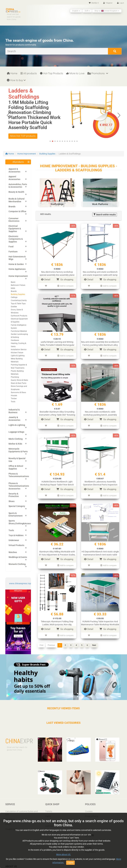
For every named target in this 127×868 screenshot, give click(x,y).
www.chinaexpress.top (20, 583)
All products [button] (18, 162)
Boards (14, 291)
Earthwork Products (19, 316)
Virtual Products (16, 545)
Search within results (105, 215)
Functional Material (19, 331)
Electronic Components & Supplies (16, 239)
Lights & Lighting (18, 356)
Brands (12, 206)
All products (29, 73)
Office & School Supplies (16, 467)
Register (108, 3)
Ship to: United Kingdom (107, 11)
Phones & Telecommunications (19, 475)
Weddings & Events (18, 557)
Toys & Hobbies (16, 535)
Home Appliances (17, 269)
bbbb (13, 288)
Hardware (15, 340)
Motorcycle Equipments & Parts (18, 450)
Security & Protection (14, 495)
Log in (121, 3)
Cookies (89, 811)
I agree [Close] (70, 863)
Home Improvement (27, 154)
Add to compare (65, 286)
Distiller (14, 307)
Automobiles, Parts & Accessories (18, 186)
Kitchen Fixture (17, 353)
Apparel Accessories (14, 178)
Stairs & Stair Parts (19, 383)
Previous (51, 645)
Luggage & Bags (16, 432)
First (41, 645)
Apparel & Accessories (14, 170)
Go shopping (65, 280)
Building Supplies (47, 154)
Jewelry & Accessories (14, 419)
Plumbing (15, 377)
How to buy (16, 80)
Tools (13, 402)
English (76, 11)
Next (94, 645)
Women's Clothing (17, 564)
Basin (13, 282)
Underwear (14, 540)
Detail (46, 280)
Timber (14, 399)
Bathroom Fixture (18, 285)
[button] (119, 115)
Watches (13, 552)
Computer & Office (17, 211)
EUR (87, 11)
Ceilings (14, 297)
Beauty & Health (16, 192)
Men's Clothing (16, 439)
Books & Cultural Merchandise (17, 200)
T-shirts (49, 811)
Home (12, 73)
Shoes (12, 501)
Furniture (13, 252)
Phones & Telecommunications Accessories (19, 486)
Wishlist (94, 3)
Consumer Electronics (14, 220)
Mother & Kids (15, 444)
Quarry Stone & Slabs (19, 380)
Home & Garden (16, 264)
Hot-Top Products (52, 73)
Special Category (17, 506)
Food (11, 247)
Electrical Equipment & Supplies (15, 229)
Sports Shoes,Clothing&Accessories (22, 522)
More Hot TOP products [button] (23, 131)
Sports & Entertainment (16, 514)
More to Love (75, 73)
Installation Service (19, 350)
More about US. (64, 854)
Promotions (98, 73)
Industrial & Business (14, 411)
